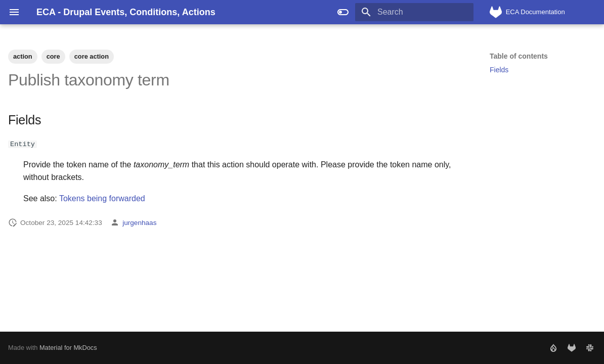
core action (92, 56)
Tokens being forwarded (102, 198)
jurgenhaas (139, 222)
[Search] (414, 12)
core (53, 56)
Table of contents (519, 56)
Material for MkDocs (68, 348)
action (23, 56)
